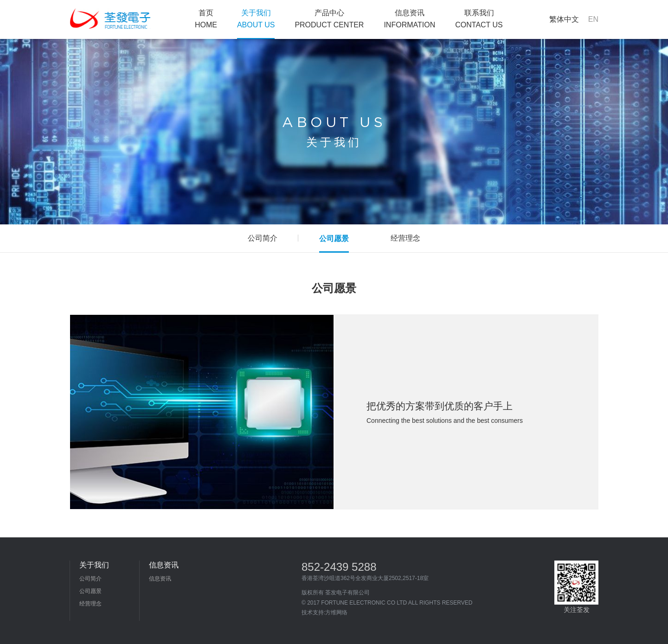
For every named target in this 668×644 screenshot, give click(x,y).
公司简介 (90, 579)
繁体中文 (564, 19)
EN (593, 19)
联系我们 (479, 19)
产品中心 (329, 19)
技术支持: (313, 612)
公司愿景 (90, 591)
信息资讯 (409, 19)
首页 (206, 19)
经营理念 (90, 604)
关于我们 (256, 19)
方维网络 (336, 612)
